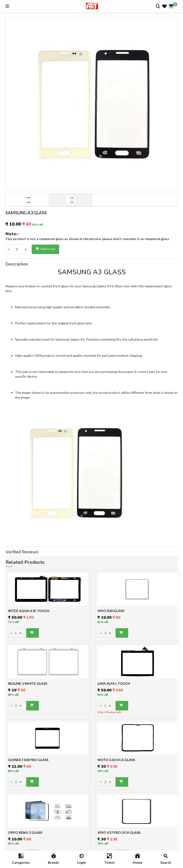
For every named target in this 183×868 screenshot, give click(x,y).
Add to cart (46, 249)
